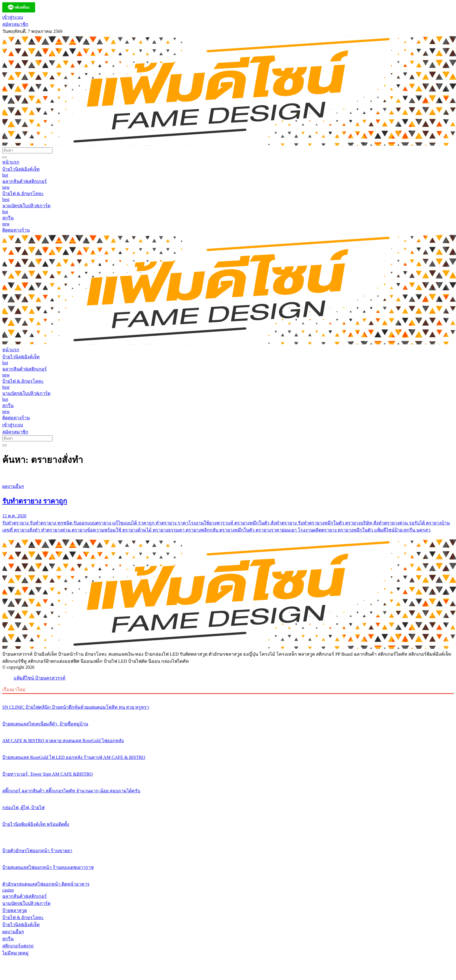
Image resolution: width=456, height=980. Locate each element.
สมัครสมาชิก (15, 24)
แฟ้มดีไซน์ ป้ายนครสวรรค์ (40, 678)
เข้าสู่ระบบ (13, 17)
